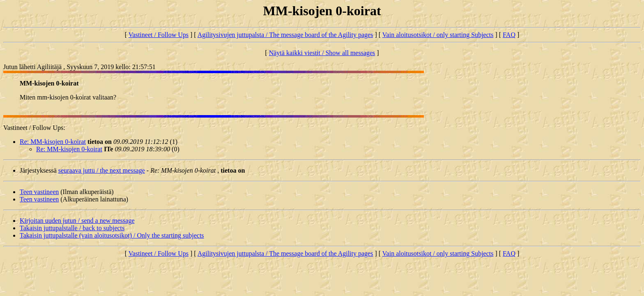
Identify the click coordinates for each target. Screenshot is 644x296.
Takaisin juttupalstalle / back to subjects (72, 228)
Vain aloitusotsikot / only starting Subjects (438, 35)
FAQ (509, 35)
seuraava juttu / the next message (102, 170)
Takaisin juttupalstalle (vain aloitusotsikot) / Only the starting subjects (112, 235)
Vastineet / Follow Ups (159, 35)
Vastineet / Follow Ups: (34, 128)
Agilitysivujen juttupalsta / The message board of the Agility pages (285, 35)
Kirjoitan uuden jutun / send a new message (77, 221)
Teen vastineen (39, 192)
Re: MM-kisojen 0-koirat (53, 142)
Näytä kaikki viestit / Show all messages (322, 53)
